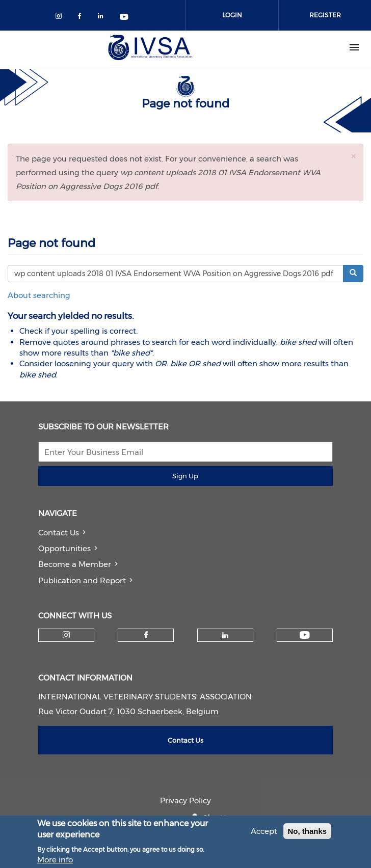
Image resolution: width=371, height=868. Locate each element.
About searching (39, 295)
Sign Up (185, 476)
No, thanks (308, 834)
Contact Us (59, 533)
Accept (264, 834)
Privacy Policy (185, 801)
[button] (353, 156)
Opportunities (64, 548)
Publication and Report (82, 580)
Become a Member (75, 564)
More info (55, 862)
